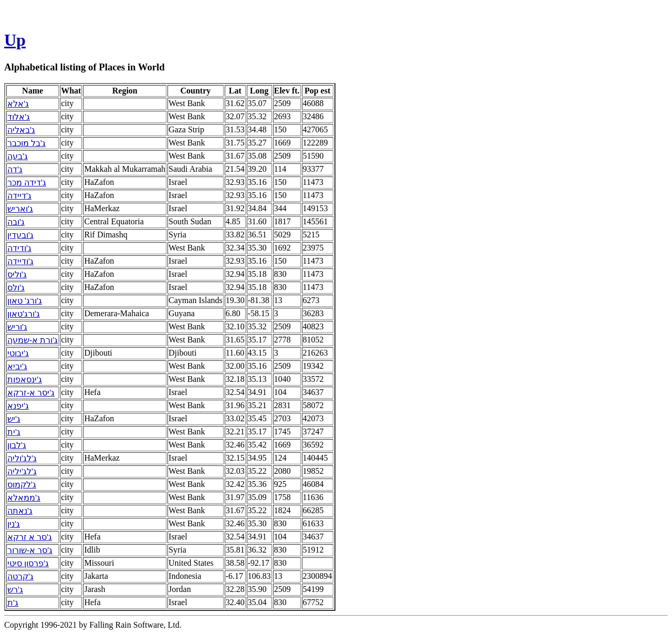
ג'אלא (18, 104)
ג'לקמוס (22, 485)
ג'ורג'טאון (24, 314)
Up (15, 40)
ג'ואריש (20, 209)
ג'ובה (16, 222)
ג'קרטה (20, 576)
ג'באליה (21, 130)
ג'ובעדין (20, 235)
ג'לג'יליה (22, 471)
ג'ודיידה (20, 261)
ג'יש (14, 419)
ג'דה (15, 169)
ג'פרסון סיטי (28, 563)
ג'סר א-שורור (30, 550)
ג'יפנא (18, 406)
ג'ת (13, 603)
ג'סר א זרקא (30, 537)
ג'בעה (18, 156)
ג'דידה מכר (27, 183)
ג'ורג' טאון (25, 301)
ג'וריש (17, 327)
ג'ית (14, 432)
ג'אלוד (19, 117)
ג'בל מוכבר (27, 143)
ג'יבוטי (18, 353)
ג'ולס (16, 288)
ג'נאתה (20, 511)
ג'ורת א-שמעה (33, 340)
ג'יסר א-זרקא (31, 393)
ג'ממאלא (24, 498)
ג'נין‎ (14, 524)
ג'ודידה (19, 248)
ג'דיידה (19, 196)
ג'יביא (17, 366)
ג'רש (15, 590)
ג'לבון (17, 445)
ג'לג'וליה (22, 458)
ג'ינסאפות (25, 380)
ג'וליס (17, 274)
